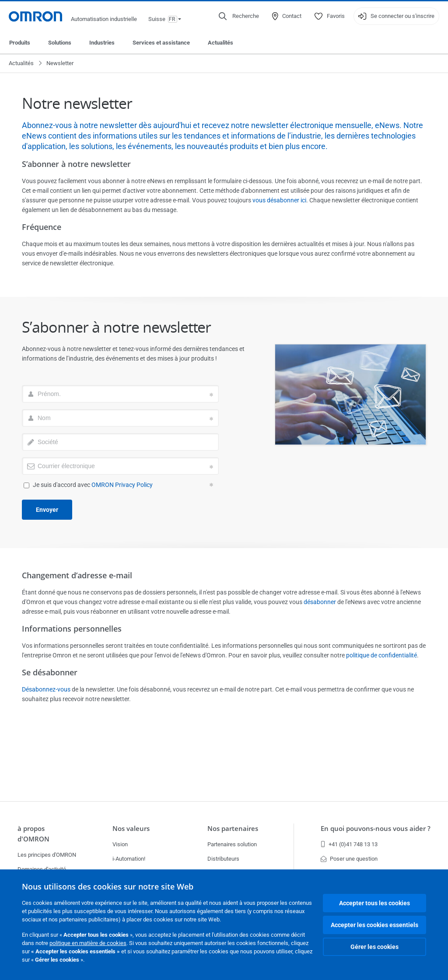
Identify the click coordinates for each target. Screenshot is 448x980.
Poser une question (349, 859)
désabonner (320, 602)
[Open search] (239, 16)
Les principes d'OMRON (47, 855)
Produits (20, 43)
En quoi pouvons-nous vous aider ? (376, 829)
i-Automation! (129, 859)
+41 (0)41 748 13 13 (349, 844)
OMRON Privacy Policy (122, 485)
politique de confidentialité (381, 655)
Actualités (220, 43)
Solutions (60, 43)
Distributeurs (223, 859)
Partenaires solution (232, 844)
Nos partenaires (233, 829)
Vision (120, 844)
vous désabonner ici (279, 200)
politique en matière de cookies (88, 943)
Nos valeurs (131, 829)
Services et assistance (161, 43)
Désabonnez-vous (46, 689)
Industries (102, 43)
